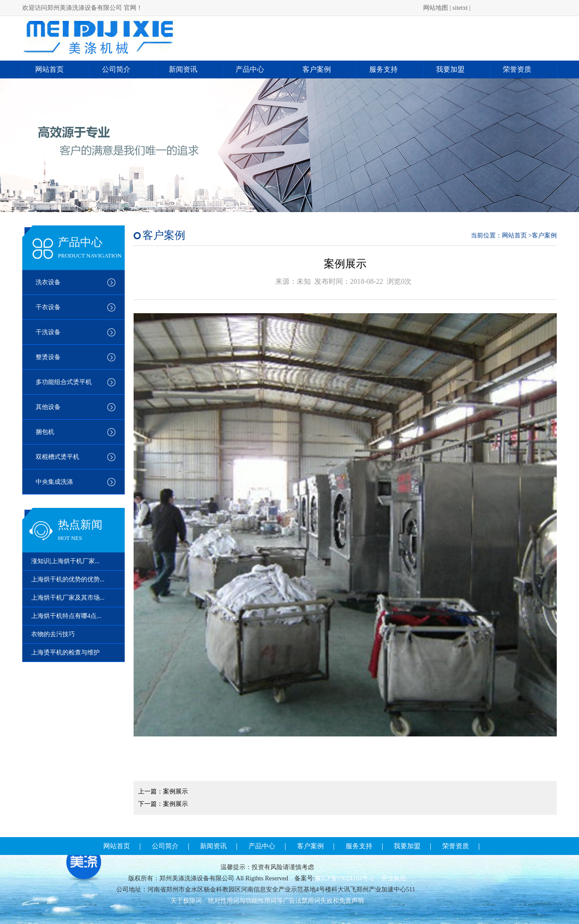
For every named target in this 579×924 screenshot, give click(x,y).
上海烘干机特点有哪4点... (66, 616)
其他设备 (48, 407)
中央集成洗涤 (54, 482)
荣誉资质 (517, 69)
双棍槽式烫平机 (57, 457)
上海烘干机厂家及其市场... (68, 598)
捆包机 (45, 432)
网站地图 (436, 8)
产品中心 (250, 69)
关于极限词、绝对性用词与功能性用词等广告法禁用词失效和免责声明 (267, 901)
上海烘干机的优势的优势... (68, 579)
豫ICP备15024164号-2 (345, 878)
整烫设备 (48, 357)
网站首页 (49, 69)
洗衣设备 (48, 282)
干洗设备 (48, 332)
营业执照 (394, 878)
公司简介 (116, 69)
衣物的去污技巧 (53, 634)
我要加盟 (450, 69)
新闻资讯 (183, 69)
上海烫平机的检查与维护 (65, 652)
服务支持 (383, 69)
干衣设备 (48, 307)
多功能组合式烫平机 (64, 382)
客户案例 (317, 69)
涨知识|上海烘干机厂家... (65, 561)
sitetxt (460, 8)
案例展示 (175, 791)
